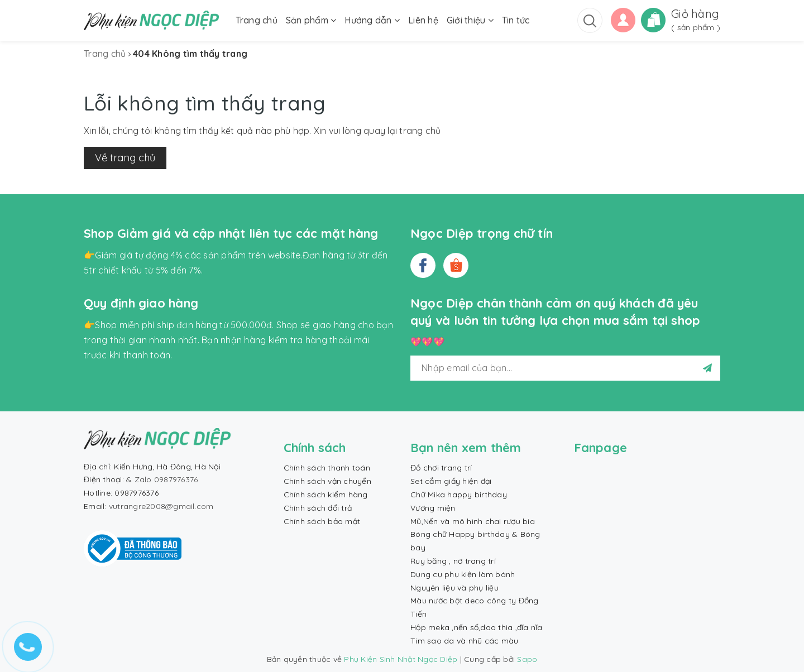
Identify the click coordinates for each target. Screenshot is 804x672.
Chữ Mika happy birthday (459, 495)
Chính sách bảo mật (322, 521)
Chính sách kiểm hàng (326, 495)
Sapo (527, 659)
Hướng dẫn (372, 20)
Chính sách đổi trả (318, 508)
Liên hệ (423, 20)
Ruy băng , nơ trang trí (453, 561)
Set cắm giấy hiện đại (451, 481)
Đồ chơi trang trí (441, 468)
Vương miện (433, 508)
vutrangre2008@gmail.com (161, 506)
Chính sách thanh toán (327, 468)
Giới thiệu (470, 20)
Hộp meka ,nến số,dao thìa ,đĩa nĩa (477, 627)
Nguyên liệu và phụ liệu (454, 588)
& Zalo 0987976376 (162, 479)
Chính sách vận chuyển (327, 481)
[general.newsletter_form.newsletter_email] (565, 368)
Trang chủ (257, 20)
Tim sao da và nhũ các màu (464, 641)
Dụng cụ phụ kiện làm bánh (463, 574)
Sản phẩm (311, 20)
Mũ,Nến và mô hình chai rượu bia (473, 521)
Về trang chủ (125, 158)
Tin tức (516, 20)
